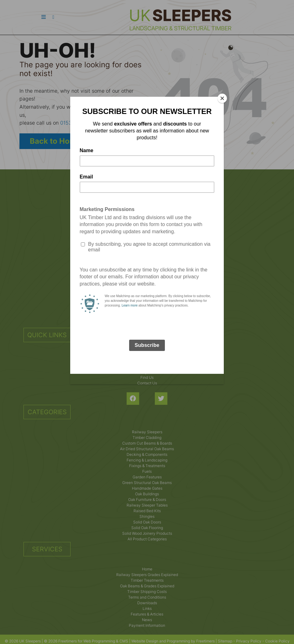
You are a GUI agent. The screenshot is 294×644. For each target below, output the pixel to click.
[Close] (222, 98)
